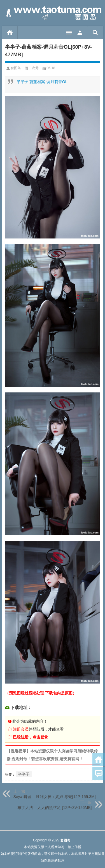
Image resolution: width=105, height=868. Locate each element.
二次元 (34, 68)
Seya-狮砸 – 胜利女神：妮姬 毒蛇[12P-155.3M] (55, 797)
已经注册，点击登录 (31, 737)
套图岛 (16, 68)
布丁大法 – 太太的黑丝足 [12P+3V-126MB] (55, 808)
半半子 (24, 774)
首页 (10, 32)
